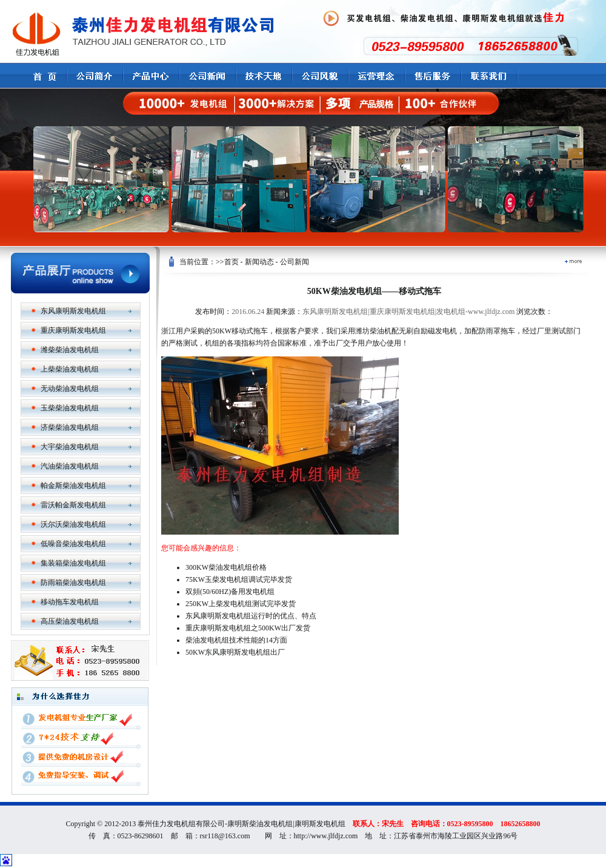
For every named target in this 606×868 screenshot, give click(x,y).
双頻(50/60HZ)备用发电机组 (230, 592)
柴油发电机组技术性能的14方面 (236, 640)
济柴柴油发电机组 (70, 427)
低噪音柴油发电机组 (73, 544)
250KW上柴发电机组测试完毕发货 (241, 604)
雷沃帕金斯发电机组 (73, 505)
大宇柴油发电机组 (70, 447)
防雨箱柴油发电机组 (73, 583)
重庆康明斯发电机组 (73, 330)
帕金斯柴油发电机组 (73, 486)
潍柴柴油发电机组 (70, 350)
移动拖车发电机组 (70, 602)
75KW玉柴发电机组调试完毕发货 (239, 579)
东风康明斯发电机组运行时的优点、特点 (251, 616)
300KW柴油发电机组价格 (226, 567)
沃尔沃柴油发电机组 (73, 524)
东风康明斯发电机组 (73, 311)
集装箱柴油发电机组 (73, 563)
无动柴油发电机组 (70, 389)
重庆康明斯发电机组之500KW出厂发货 (248, 628)
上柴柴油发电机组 (70, 369)
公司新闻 (295, 262)
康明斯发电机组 (320, 824)
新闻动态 (259, 262)
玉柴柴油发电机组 (70, 408)
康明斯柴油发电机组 (260, 824)
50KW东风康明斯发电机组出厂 (235, 652)
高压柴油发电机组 (70, 621)
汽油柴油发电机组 (70, 466)
